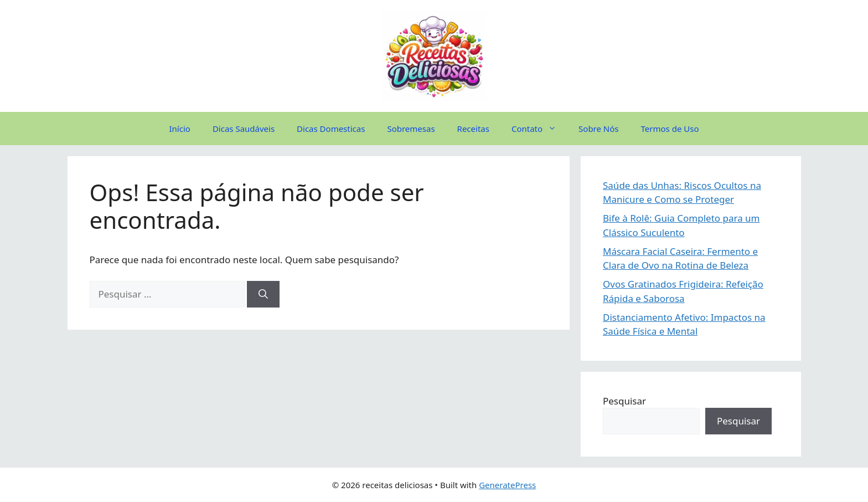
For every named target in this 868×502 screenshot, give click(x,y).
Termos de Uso (670, 129)
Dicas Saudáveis (244, 129)
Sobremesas (411, 129)
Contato (539, 129)
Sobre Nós (598, 129)
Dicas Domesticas (331, 129)
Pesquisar (624, 401)
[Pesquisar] (263, 294)
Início (180, 129)
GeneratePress (507, 485)
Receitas (473, 129)
